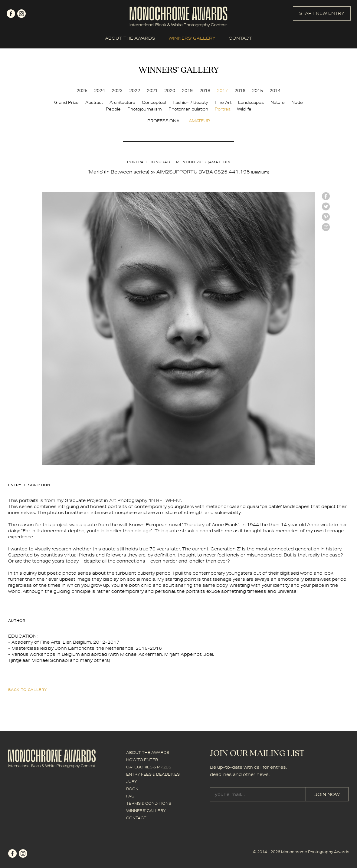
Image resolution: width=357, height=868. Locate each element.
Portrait (223, 109)
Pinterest (326, 217)
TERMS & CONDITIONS (149, 803)
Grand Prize (66, 102)
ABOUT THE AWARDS (130, 38)
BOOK (132, 789)
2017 (222, 91)
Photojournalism (145, 109)
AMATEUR (199, 121)
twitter (326, 206)
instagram (21, 14)
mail (326, 227)
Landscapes (251, 102)
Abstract (94, 102)
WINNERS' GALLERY (192, 38)
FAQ (130, 796)
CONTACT (240, 38)
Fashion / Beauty (190, 102)
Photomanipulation (188, 109)
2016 (240, 91)
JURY (132, 782)
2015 (257, 91)
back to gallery (28, 690)
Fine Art (223, 102)
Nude (297, 102)
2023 (117, 91)
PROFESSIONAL (165, 121)
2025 (82, 91)
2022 (135, 91)
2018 (205, 91)
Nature (278, 102)
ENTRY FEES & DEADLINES (153, 774)
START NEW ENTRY (322, 13)
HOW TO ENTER (142, 760)
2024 (100, 91)
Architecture (122, 102)
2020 (170, 91)
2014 (275, 91)
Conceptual (154, 102)
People (113, 109)
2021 (152, 91)
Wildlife (244, 109)
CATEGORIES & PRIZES (149, 767)
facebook (11, 14)
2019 (187, 91)
